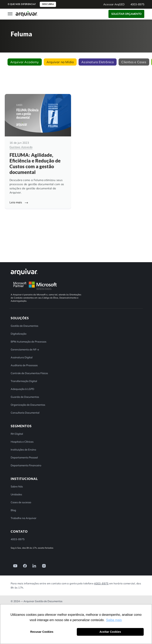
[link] (14, 566)
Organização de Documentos (28, 405)
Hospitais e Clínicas (22, 442)
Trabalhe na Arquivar (24, 518)
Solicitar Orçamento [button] (126, 14)
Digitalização (19, 334)
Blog (13, 510)
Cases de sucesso (21, 502)
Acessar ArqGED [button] (114, 4)
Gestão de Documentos (24, 326)
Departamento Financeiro (26, 465)
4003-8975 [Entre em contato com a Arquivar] (101, 583)
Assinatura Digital (22, 357)
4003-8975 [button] (137, 4)
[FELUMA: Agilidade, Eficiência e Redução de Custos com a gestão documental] (38, 151)
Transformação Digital (24, 381)
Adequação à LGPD (22, 389)
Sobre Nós (17, 486)
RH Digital (17, 434)
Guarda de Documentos (25, 397)
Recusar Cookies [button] (42, 632)
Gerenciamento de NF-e (25, 349)
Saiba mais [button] (114, 620)
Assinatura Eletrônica (98, 62)
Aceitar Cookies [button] (110, 632)
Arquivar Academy (25, 62)
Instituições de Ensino (23, 450)
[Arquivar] (24, 272)
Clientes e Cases (134, 62)
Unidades (16, 494)
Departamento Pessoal (24, 457)
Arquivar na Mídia (60, 62)
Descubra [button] (48, 4)
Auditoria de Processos (24, 365)
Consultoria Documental (25, 413)
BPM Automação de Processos (28, 342)
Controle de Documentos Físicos (29, 373)
